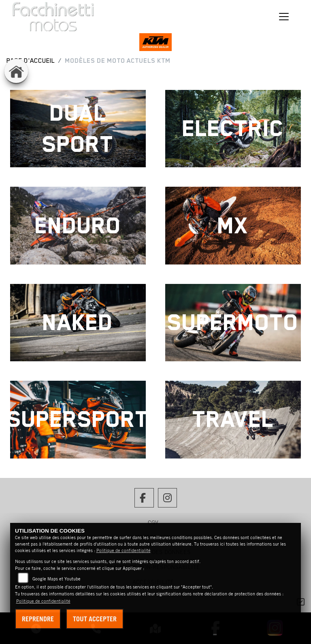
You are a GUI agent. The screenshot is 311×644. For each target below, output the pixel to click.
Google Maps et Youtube (56, 579)
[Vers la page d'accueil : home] (16, 71)
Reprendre (38, 619)
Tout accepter (95, 619)
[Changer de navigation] (284, 17)
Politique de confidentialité (124, 550)
